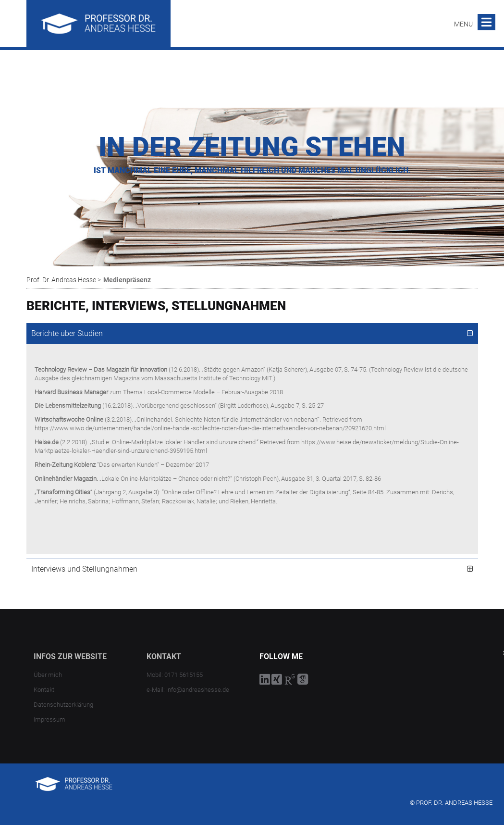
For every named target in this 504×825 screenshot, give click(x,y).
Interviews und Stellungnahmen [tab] (84, 569)
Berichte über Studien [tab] (67, 333)
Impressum (49, 719)
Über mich (48, 675)
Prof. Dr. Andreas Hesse (61, 280)
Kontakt (44, 690)
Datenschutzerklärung (63, 705)
